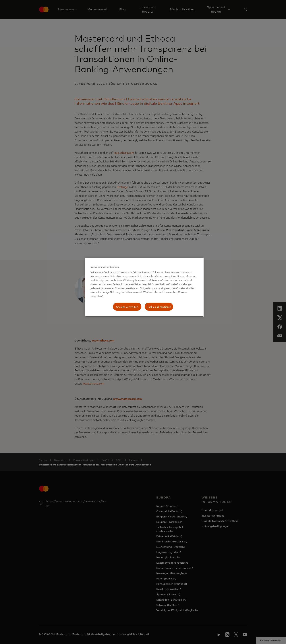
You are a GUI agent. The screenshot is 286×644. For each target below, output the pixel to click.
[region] (144, 287)
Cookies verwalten (127, 307)
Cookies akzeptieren (159, 307)
